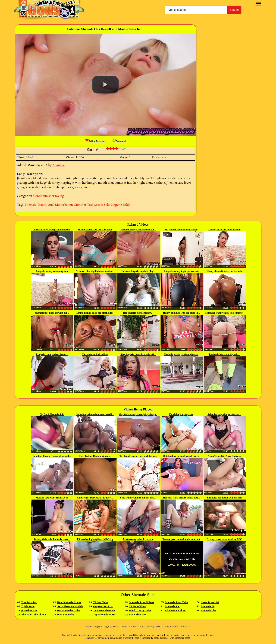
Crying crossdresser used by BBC (224, 539)
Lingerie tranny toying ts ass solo (181, 271)
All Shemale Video (176, 610)
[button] (105, 85)
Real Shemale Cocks (69, 602)
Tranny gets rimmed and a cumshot (181, 539)
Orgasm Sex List (103, 606)
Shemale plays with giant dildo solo (52, 230)
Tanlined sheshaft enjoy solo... (224, 354)
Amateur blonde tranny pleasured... (52, 456)
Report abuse (171, 627)
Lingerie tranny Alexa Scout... (52, 354)
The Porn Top (29, 602)
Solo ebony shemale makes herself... (95, 414)
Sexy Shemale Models (70, 606)
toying (59, 196)
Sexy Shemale (137, 615)
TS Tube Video (137, 606)
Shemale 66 (208, 606)
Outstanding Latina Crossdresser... (181, 456)
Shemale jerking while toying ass (181, 354)
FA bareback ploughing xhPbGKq (95, 539)
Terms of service (137, 627)
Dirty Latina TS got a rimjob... (95, 456)
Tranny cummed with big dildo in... (181, 313)
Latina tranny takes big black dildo (95, 313)
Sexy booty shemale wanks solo (181, 230)
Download (119, 141)
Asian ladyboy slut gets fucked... (224, 414)
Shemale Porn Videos (142, 602)
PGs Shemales (66, 615)
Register (98, 627)
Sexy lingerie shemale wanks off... (138, 354)
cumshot (48, 196)
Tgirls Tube (28, 606)
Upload (123, 627)
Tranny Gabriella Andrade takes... (52, 539)
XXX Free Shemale (104, 610)
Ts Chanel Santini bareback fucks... (138, 456)
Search (234, 10)
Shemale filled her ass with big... (52, 313)
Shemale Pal (172, 606)
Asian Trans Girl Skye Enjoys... (224, 456)
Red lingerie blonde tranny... (138, 313)
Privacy (150, 627)
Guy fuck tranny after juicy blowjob (138, 414)
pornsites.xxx (29, 610)
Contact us (185, 627)
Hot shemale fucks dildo (95, 354)
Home (89, 627)
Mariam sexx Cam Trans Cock (52, 498)
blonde (37, 196)
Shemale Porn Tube (176, 602)
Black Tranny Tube (140, 610)
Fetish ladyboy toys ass (181, 414)
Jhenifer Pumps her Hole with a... (138, 230)
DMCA (160, 627)
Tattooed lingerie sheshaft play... (138, 271)
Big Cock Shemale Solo (52, 414)
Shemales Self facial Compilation (224, 498)
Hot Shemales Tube (69, 610)
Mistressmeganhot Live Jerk (138, 539)
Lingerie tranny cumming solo (52, 271)
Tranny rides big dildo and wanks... (95, 271)
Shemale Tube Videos (34, 615)
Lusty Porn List (210, 602)
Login (107, 627)
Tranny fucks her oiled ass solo (224, 230)
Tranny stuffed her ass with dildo (95, 230)
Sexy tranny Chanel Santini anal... (138, 498)
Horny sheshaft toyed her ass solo (224, 271)
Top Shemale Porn (104, 615)
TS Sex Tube (100, 602)
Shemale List (208, 610)
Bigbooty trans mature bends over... (181, 498)
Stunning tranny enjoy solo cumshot (224, 313)
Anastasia (59, 165)
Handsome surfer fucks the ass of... (95, 498)
